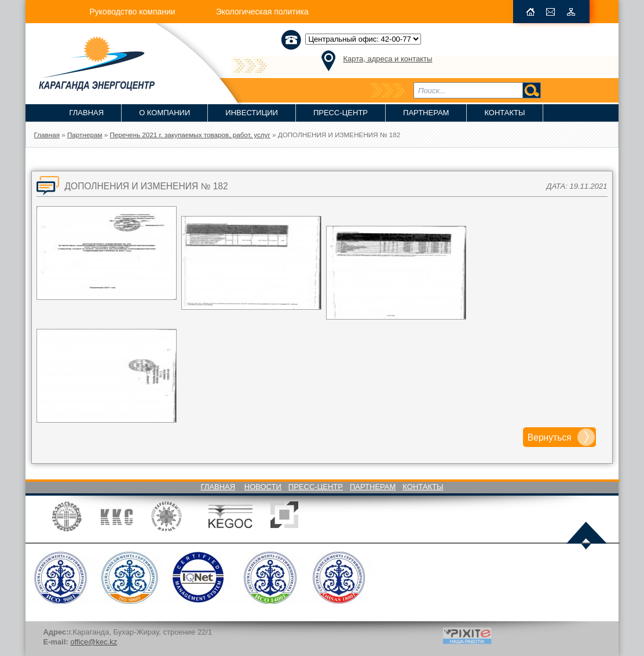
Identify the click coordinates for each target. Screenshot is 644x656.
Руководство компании (132, 12)
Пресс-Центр (341, 113)
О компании (164, 113)
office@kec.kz (94, 642)
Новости (263, 487)
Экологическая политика (262, 12)
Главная (86, 113)
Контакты (504, 113)
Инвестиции (252, 113)
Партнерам (426, 113)
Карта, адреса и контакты (387, 59)
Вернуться (550, 437)
